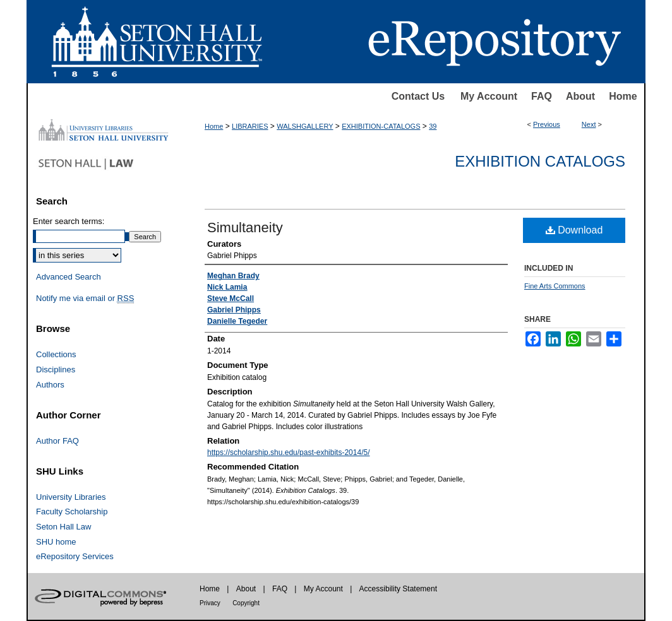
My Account (489, 96)
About (580, 96)
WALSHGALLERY (305, 126)
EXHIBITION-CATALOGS (381, 126)
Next (589, 124)
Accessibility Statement (398, 589)
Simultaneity (245, 228)
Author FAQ (57, 441)
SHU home (56, 542)
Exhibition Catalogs (540, 161)
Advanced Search (69, 277)
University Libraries (71, 497)
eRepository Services (75, 556)
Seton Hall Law (63, 527)
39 (433, 126)
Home (623, 96)
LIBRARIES (250, 126)
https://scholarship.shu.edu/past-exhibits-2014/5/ (288, 452)
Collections (56, 354)
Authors (50, 385)
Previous (547, 124)
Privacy (210, 603)
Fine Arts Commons (555, 286)
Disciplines (56, 370)
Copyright (246, 603)
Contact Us (418, 96)
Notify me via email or (85, 299)
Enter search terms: (69, 221)
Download (574, 230)
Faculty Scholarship (72, 512)
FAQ (542, 96)
